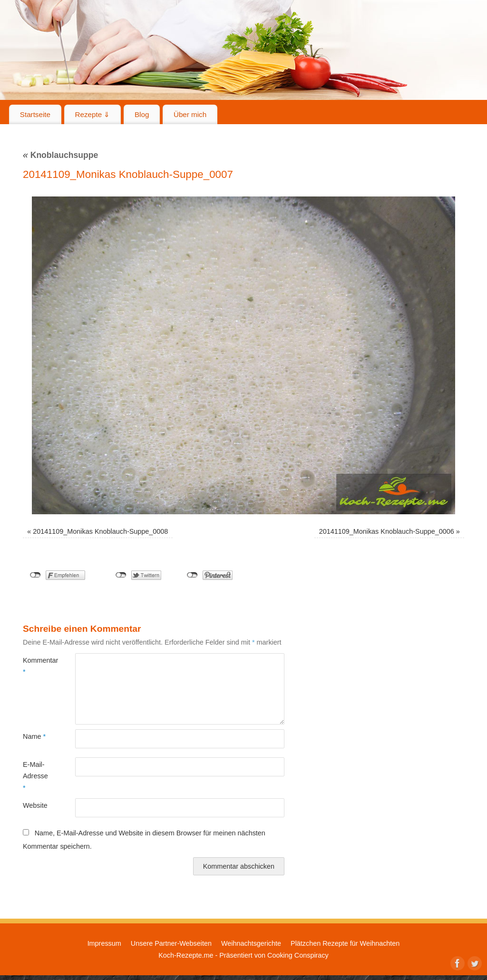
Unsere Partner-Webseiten (171, 943)
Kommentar (36, 666)
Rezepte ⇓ (93, 114)
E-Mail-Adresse (35, 776)
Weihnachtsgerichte (251, 943)
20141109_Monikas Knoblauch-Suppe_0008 (100, 531)
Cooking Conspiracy (298, 955)
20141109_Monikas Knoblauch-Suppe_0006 (387, 531)
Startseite (35, 114)
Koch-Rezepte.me (186, 955)
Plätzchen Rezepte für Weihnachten (345, 943)
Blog (142, 114)
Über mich (190, 114)
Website (35, 805)
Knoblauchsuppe (60, 155)
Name (34, 736)
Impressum (104, 943)
